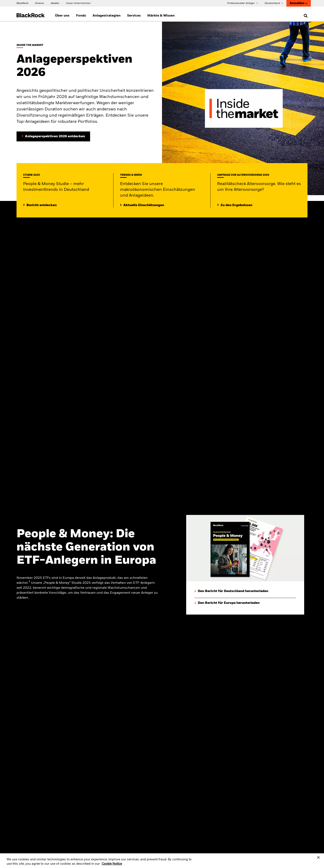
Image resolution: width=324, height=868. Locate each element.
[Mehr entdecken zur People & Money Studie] (40, 205)
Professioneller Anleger (243, 3)
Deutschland (274, 3)
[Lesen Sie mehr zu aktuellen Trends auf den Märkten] (142, 205)
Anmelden (299, 3)
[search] (305, 16)
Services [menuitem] (134, 16)
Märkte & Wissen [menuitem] (161, 16)
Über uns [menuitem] (62, 16)
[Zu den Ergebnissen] (235, 205)
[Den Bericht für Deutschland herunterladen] (231, 591)
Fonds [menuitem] (81, 16)
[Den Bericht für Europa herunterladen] (227, 603)
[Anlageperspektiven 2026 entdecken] (53, 136)
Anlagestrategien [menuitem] (107, 16)
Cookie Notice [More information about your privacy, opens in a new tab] (112, 866)
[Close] (318, 860)
